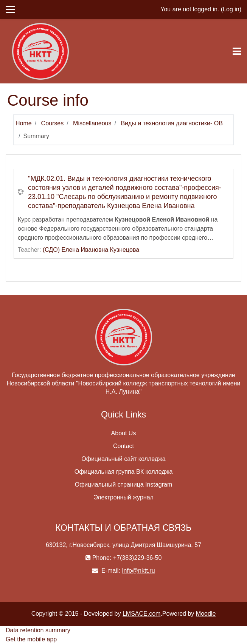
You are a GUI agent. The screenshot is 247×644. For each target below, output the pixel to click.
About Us (124, 433)
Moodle (206, 614)
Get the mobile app (31, 639)
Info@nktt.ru (138, 571)
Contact (123, 446)
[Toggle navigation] (237, 51)
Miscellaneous (92, 123)
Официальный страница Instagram (123, 485)
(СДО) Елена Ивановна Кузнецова (91, 250)
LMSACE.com (141, 614)
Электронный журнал (123, 497)
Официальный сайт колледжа (123, 459)
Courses (53, 123)
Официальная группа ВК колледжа (124, 472)
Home (24, 123)
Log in (231, 9)
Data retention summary (38, 630)
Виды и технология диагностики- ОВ (172, 123)
